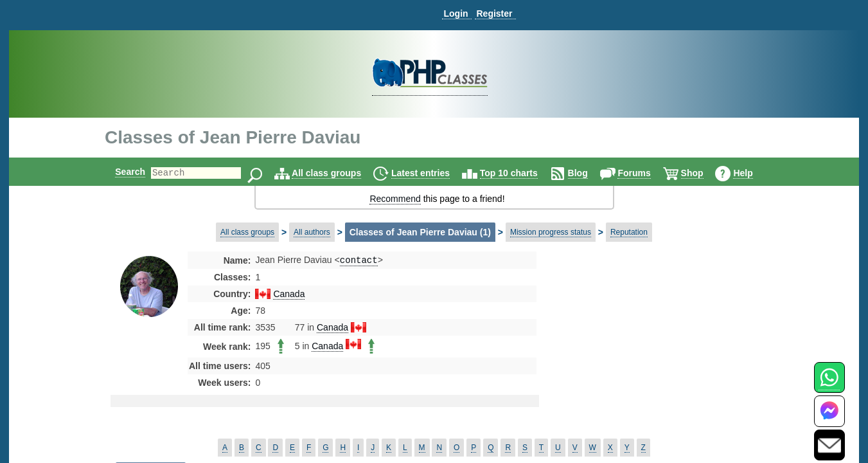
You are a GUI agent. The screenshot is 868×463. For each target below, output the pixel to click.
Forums (645, 173)
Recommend (395, 199)
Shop (703, 173)
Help (754, 173)
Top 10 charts (520, 173)
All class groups (337, 173)
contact (359, 261)
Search (119, 172)
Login (456, 14)
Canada (289, 295)
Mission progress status (551, 232)
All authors (312, 232)
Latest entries (431, 173)
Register (494, 14)
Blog (589, 173)
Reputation (629, 232)
